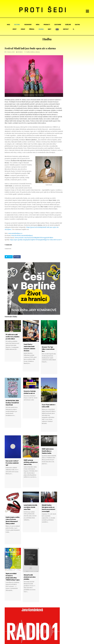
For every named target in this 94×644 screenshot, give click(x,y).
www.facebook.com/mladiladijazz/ (22, 235)
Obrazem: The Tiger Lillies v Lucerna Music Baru (48, 349)
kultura (33, 52)
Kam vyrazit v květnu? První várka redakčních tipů (12, 451)
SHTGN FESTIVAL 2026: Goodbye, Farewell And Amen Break (12, 397)
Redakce (20, 52)
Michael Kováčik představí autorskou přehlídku (30, 553)
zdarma (38, 52)
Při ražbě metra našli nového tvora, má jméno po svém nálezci (13, 337)
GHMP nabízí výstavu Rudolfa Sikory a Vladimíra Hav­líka (48, 439)
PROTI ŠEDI (43, 10)
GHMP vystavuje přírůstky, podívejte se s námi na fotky (31, 450)
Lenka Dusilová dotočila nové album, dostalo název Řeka (30, 489)
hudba (28, 52)
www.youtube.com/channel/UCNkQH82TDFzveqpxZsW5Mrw (34, 238)
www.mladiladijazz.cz (15, 233)
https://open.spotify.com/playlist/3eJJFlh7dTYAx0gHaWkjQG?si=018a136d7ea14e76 (36, 240)
